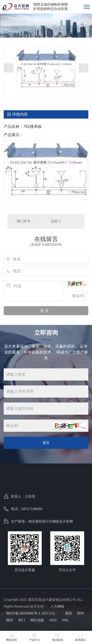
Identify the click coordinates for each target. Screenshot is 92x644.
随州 (10, 620)
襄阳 (68, 613)
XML (65, 620)
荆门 (22, 620)
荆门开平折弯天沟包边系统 (27, 221)
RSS (53, 620)
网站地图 (37, 620)
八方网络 (57, 606)
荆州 (80, 613)
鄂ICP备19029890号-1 (23, 613)
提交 (46, 443)
